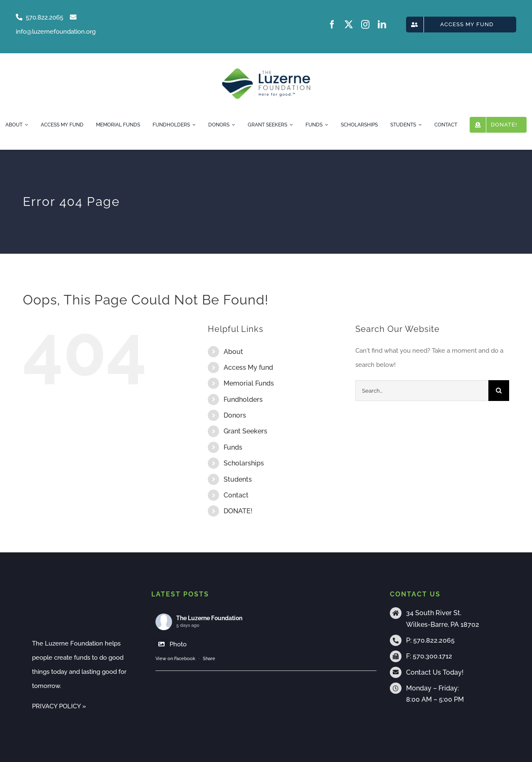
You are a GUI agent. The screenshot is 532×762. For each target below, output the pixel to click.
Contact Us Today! (435, 672)
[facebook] (332, 25)
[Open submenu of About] (25, 125)
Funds (233, 447)
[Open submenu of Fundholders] (193, 125)
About (233, 352)
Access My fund (248, 367)
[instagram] (365, 25)
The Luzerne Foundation (209, 618)
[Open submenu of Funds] (325, 125)
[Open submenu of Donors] (232, 125)
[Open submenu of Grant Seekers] (290, 125)
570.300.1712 (432, 656)
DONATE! (238, 511)
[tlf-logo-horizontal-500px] (266, 71)
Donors (235, 415)
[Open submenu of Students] (419, 125)
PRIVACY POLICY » (59, 706)
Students (238, 479)
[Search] (499, 391)
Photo (171, 644)
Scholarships (244, 463)
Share (209, 659)
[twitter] (349, 25)
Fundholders (243, 400)
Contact (236, 495)
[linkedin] (382, 25)
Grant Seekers (245, 431)
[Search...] (422, 391)
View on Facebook (175, 659)
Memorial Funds (249, 383)
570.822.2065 (434, 640)
